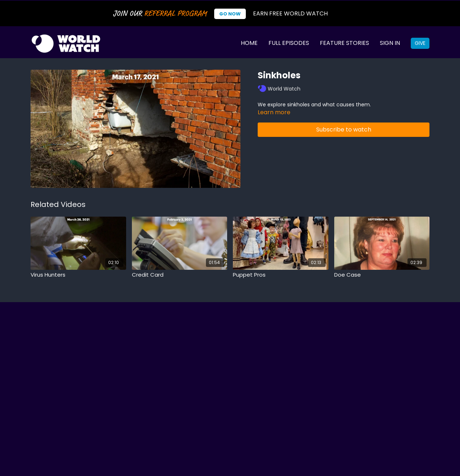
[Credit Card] (180, 275)
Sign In (390, 43)
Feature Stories (344, 43)
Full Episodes (289, 43)
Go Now (230, 14)
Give (420, 43)
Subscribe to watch (344, 130)
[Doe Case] (382, 275)
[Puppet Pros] (281, 275)
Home (249, 43)
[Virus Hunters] (78, 275)
